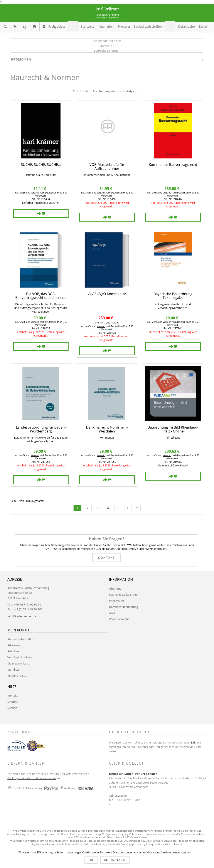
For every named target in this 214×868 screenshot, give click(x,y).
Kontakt (107, 558)
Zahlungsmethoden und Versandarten (32, 778)
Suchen (12, 708)
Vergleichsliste (17, 676)
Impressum (117, 601)
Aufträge (13, 651)
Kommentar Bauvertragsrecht (173, 165)
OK (91, 860)
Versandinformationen (194, 834)
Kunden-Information (21, 639)
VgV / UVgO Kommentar (107, 294)
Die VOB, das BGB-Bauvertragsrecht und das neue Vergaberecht (41, 296)
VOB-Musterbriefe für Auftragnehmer (107, 167)
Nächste (128, 508)
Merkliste (13, 670)
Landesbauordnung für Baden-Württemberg (41, 429)
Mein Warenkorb (15, 27)
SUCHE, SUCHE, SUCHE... (41, 165)
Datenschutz (146, 747)
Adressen (13, 645)
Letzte (137, 508)
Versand (35, 193)
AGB (112, 613)
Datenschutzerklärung (124, 607)
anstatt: (100, 322)
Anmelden (44, 26)
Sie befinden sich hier (107, 41)
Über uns (115, 589)
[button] (57, 27)
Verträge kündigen (20, 657)
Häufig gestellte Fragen (124, 595)
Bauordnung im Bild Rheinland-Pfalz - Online (173, 429)
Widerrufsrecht (119, 619)
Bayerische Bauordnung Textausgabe (173, 296)
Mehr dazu (115, 860)
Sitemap (13, 702)
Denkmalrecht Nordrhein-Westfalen (107, 429)
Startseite (106, 46)
